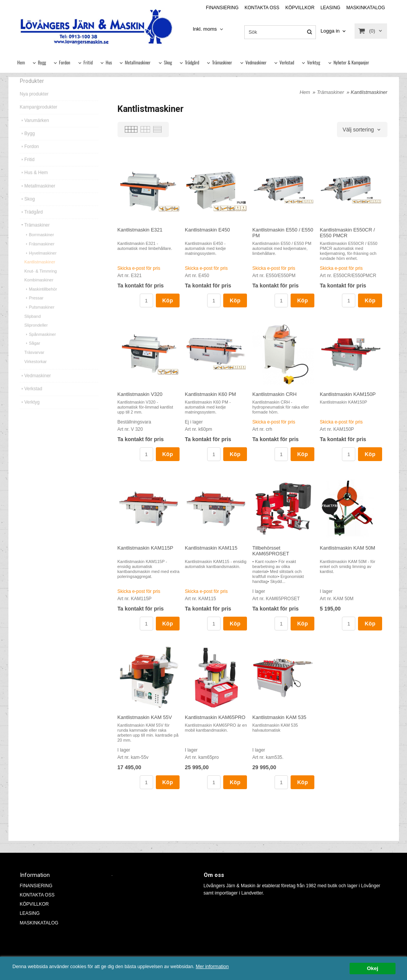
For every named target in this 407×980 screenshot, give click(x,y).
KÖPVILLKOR (300, 8)
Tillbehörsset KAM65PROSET (271, 551)
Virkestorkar (36, 372)
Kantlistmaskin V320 (140, 394)
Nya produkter (34, 105)
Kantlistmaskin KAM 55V (145, 717)
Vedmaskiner (256, 62)
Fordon (65, 62)
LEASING (330, 8)
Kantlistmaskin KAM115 (211, 548)
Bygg (42, 62)
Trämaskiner (222, 62)
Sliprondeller (36, 336)
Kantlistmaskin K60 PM (211, 394)
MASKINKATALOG (366, 8)
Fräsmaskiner (40, 254)
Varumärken (34, 131)
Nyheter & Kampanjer (351, 62)
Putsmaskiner (40, 318)
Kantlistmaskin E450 (208, 230)
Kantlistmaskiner (40, 272)
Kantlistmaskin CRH (275, 394)
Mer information (232, 967)
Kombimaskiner (39, 291)
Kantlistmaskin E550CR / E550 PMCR (347, 233)
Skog (168, 62)
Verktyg (314, 62)
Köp (168, 300)
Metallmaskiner (138, 62)
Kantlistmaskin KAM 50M (347, 548)
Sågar (32, 354)
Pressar (34, 309)
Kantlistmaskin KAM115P (145, 548)
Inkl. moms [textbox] (205, 29)
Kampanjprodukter (39, 118)
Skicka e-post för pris (139, 268)
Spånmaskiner (40, 345)
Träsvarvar (34, 363)
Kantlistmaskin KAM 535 (279, 717)
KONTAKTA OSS (262, 8)
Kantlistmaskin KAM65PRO (215, 717)
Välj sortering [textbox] (358, 130)
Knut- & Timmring (41, 282)
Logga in (330, 31)
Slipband (33, 327)
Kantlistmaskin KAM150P (348, 394)
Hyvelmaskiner (41, 264)
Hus (109, 62)
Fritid (88, 62)
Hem (21, 62)
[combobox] (208, 29)
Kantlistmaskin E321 (140, 230)
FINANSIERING (222, 8)
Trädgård (192, 62)
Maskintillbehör (41, 300)
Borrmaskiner (39, 245)
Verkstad (287, 62)
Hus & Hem (34, 183)
